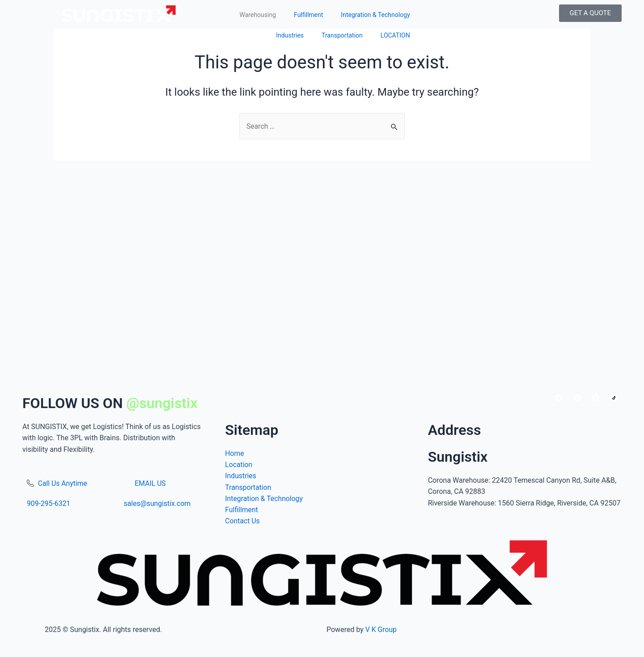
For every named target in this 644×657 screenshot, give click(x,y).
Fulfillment (308, 15)
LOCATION (395, 35)
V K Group (381, 630)
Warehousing (258, 15)
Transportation (342, 35)
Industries (290, 35)
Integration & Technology (375, 15)
